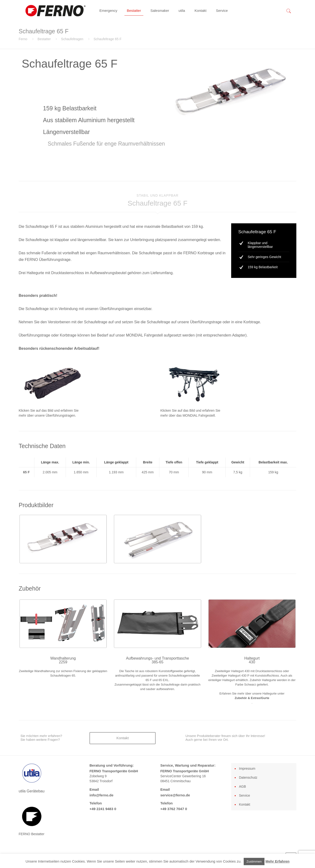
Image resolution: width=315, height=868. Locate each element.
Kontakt (245, 804)
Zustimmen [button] (254, 862)
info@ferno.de (101, 795)
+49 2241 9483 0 (103, 809)
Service (245, 795)
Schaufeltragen (72, 39)
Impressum (247, 769)
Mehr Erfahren (277, 861)
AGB (243, 786)
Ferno (23, 39)
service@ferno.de (175, 795)
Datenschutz (248, 777)
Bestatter (44, 39)
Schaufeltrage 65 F (107, 39)
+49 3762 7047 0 (174, 809)
